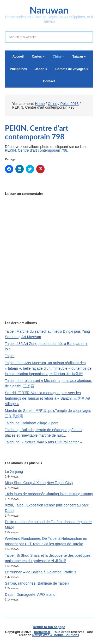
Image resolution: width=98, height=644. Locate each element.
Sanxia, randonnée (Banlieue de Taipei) (37, 583)
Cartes (38, 57)
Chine (58, 57)
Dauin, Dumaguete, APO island (30, 595)
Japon (41, 69)
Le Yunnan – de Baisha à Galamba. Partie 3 (41, 572)
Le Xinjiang (14, 472)
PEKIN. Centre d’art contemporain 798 (36, 150)
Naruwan (49, 10)
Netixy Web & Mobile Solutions (56, 635)
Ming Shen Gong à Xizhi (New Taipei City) (39, 483)
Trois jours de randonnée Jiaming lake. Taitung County (49, 494)
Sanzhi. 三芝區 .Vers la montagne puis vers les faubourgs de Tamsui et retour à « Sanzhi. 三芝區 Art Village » (48, 398)
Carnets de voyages (72, 69)
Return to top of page (49, 627)
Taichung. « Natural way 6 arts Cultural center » (43, 442)
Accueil (18, 57)
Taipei (10, 356)
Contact (49, 81)
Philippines (18, 69)
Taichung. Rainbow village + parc (32, 423)
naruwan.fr (42, 632)
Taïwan (79, 57)
